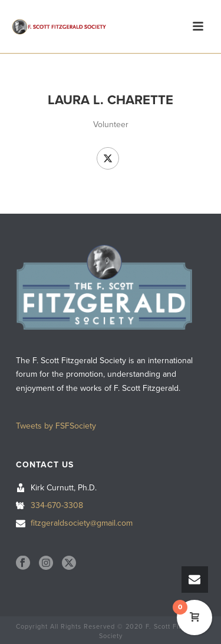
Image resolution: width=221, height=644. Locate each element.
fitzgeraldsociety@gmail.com (82, 523)
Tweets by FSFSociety (56, 426)
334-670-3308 (57, 505)
